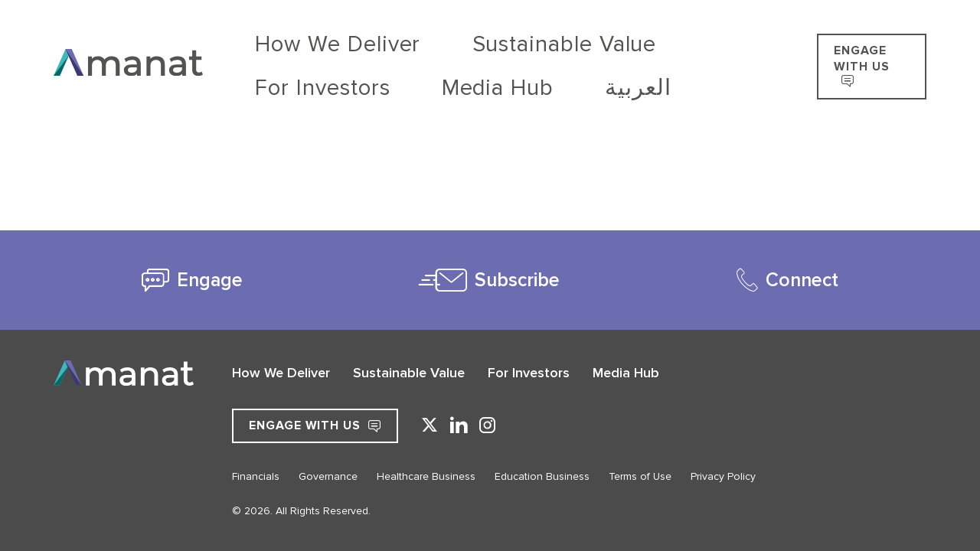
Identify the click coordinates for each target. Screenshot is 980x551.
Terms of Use (640, 476)
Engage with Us (315, 425)
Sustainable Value (418, 41)
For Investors (538, 41)
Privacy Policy (723, 476)
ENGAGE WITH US (841, 41)
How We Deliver (290, 41)
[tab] (192, 280)
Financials (256, 476)
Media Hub (635, 41)
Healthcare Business (426, 476)
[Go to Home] (128, 41)
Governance (328, 476)
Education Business (542, 476)
